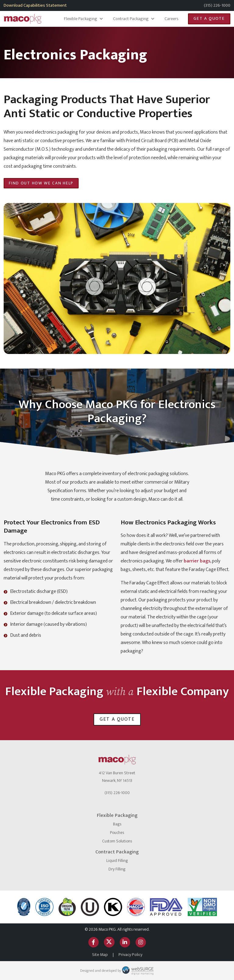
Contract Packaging (134, 19)
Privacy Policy (130, 955)
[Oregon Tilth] (67, 907)
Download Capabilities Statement (35, 5)
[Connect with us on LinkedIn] (125, 942)
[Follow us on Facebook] (94, 942)
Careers (171, 19)
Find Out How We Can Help (41, 183)
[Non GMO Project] (202, 907)
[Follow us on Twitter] (109, 942)
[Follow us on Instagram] (141, 942)
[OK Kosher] (113, 907)
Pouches (117, 833)
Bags (117, 824)
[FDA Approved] (166, 907)
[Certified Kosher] (90, 907)
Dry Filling (117, 869)
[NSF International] (24, 907)
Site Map (100, 955)
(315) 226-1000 (217, 5)
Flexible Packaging (84, 19)
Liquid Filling (117, 861)
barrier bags (197, 561)
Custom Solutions (117, 841)
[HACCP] (136, 907)
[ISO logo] (44, 907)
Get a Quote (209, 19)
